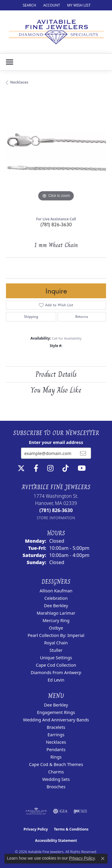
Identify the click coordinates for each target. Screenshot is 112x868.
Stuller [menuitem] (56, 650)
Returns (82, 317)
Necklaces (19, 82)
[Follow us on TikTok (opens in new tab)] (66, 468)
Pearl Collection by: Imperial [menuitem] (56, 635)
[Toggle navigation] (10, 62)
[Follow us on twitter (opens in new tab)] (21, 468)
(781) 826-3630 (56, 224)
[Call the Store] (56, 510)
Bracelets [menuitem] (56, 727)
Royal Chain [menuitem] (56, 643)
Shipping (31, 317)
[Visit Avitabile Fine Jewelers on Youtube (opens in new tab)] (82, 468)
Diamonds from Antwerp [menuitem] (56, 672)
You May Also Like (56, 390)
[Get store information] (56, 518)
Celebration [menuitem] (56, 598)
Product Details (56, 374)
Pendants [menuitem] (56, 750)
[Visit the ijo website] (80, 811)
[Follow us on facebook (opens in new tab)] (36, 468)
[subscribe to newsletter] (83, 453)
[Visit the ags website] (36, 811)
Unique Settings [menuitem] (56, 658)
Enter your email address (56, 442)
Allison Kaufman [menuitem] (56, 591)
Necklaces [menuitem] (56, 742)
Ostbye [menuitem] (56, 628)
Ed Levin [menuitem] (56, 680)
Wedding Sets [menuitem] (56, 779)
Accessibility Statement (56, 840)
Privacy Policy (36, 829)
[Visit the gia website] (60, 811)
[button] (29, 5)
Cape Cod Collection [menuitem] (56, 665)
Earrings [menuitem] (56, 735)
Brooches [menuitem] (56, 787)
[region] (56, 153)
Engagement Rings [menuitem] (56, 712)
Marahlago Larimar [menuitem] (56, 613)
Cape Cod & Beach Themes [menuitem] (56, 764)
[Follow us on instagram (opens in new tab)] (50, 468)
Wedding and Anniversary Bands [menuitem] (56, 720)
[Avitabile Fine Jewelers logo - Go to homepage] (56, 32)
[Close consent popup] (103, 858)
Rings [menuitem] (56, 757)
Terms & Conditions (71, 829)
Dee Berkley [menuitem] (56, 606)
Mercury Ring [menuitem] (56, 620)
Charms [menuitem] (56, 772)
